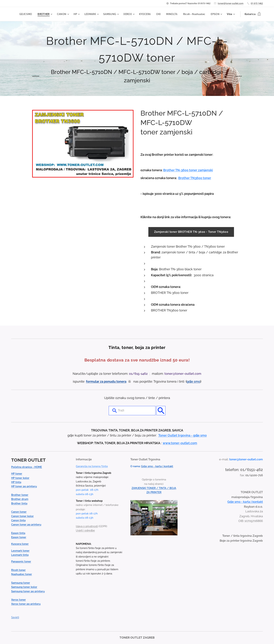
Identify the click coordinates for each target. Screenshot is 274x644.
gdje (190, 381)
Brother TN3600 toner (195, 178)
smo (197, 381)
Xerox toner (19, 600)
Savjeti (15, 617)
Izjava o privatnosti (87, 526)
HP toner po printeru (24, 487)
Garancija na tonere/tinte (92, 466)
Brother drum (20, 499)
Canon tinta (18, 520)
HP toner (17, 474)
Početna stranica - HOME (27, 467)
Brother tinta (19, 503)
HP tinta (16, 482)
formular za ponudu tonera (106, 381)
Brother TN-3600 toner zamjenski (188, 170)
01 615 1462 (257, 3)
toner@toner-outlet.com (231, 3)
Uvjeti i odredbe (85, 531)
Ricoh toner (18, 570)
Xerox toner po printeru (26, 604)
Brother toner (20, 495)
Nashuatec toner (22, 574)
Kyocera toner (20, 544)
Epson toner (19, 537)
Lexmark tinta (20, 555)
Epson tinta (18, 533)
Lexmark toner (20, 551)
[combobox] (132, 411)
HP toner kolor (20, 478)
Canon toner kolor (22, 516)
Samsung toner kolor (24, 587)
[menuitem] (38, 14)
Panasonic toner (21, 562)
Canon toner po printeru (26, 525)
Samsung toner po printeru (28, 591)
